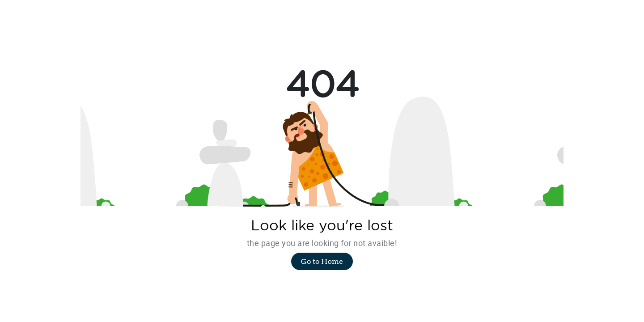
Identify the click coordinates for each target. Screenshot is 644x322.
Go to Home (322, 261)
